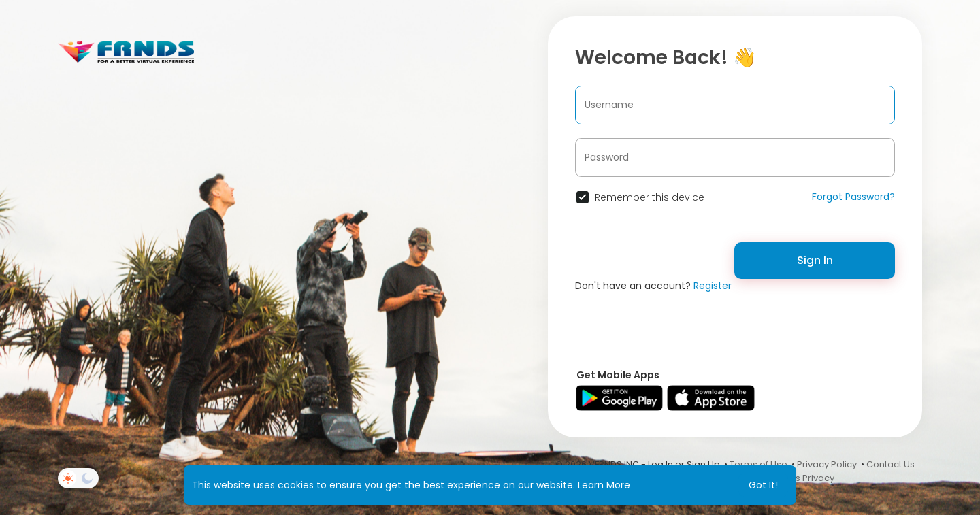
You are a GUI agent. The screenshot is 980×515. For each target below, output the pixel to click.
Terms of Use (758, 464)
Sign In (815, 260)
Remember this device (650, 197)
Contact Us (891, 464)
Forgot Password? (853, 197)
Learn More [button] (604, 485)
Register (713, 286)
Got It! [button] (763, 485)
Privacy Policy (827, 464)
